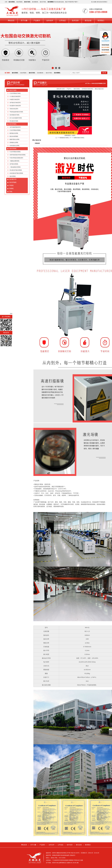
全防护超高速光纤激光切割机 (18, 155)
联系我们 (105, 2)
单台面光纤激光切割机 (16, 170)
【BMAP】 (91, 853)
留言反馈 (99, 2)
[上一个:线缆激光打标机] (62, 138)
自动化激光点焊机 (14, 146)
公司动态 (62, 21)
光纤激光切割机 (14, 164)
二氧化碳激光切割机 (15, 167)
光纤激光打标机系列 (15, 103)
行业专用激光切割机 (15, 152)
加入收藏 (94, 2)
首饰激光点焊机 (14, 142)
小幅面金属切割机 (14, 161)
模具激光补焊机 (14, 133)
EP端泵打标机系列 (15, 100)
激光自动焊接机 (14, 136)
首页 (63, 89)
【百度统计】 (84, 853)
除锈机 (11, 189)
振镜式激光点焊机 (14, 139)
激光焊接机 (19, 2)
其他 (11, 192)
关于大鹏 (24, 21)
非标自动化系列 (14, 109)
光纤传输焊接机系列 (15, 127)
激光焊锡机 (13, 182)
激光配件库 (13, 179)
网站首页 (11, 21)
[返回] (74, 135)
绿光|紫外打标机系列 (15, 106)
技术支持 (75, 21)
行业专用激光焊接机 (15, 130)
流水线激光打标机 (14, 115)
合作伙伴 (50, 21)
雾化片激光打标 (99, 89)
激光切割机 (13, 149)
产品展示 (37, 21)
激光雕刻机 (35, 2)
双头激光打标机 (14, 121)
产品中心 (69, 89)
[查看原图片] (68, 135)
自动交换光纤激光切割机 (16, 173)
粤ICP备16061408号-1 (74, 853)
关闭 (11, 314)
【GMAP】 (97, 853)
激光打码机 (43, 2)
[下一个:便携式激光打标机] (77, 138)
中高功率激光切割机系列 (16, 158)
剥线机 (11, 185)
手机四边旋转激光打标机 (16, 112)
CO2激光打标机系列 (15, 96)
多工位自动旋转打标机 (16, 118)
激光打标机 (13, 90)
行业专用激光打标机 (15, 93)
